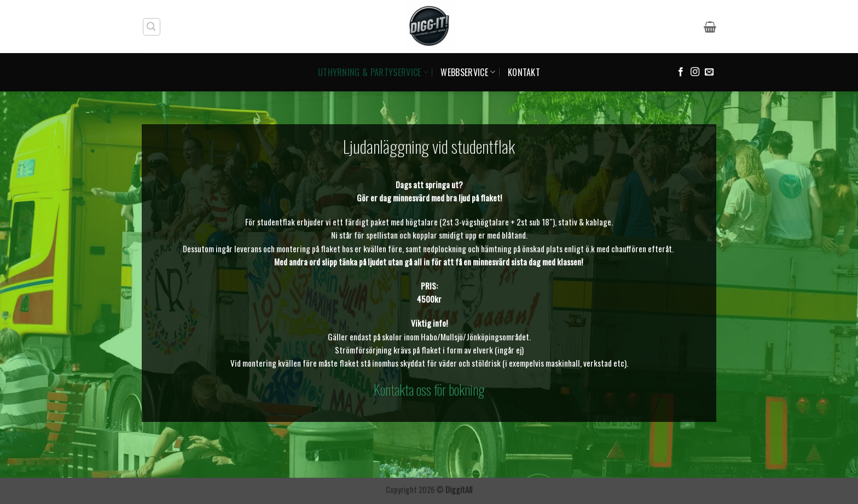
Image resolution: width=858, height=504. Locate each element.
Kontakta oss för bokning (429, 389)
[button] (152, 27)
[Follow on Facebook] (681, 72)
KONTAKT (524, 72)
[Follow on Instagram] (695, 72)
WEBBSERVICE (468, 72)
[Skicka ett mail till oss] (709, 72)
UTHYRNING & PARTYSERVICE (373, 72)
